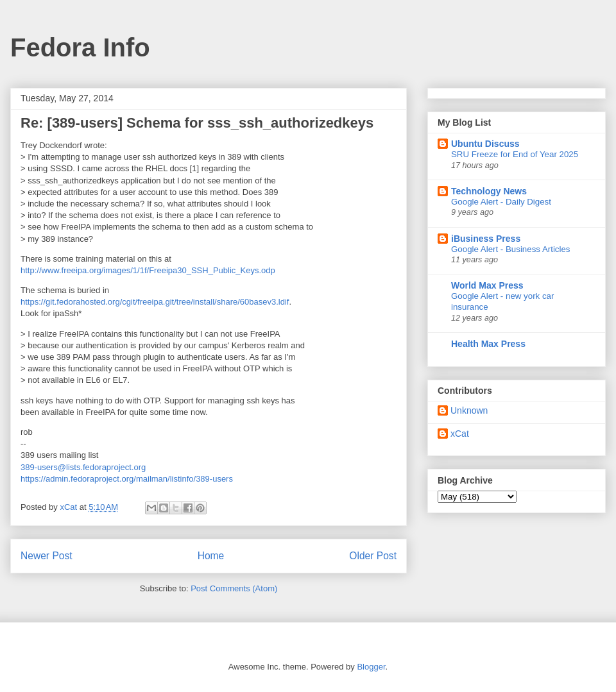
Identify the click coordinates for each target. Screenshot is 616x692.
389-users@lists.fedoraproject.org (83, 467)
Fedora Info (80, 47)
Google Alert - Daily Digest (501, 202)
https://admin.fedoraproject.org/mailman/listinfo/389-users (127, 479)
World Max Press (487, 285)
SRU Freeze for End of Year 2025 (515, 154)
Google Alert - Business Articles (511, 249)
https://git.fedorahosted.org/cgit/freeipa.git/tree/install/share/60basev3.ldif (155, 302)
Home (211, 556)
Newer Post (47, 556)
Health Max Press (488, 344)
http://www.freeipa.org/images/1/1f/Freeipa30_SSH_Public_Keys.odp (148, 270)
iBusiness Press (486, 239)
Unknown (469, 410)
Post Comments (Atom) (234, 588)
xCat (460, 434)
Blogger (371, 667)
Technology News (489, 191)
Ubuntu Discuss (485, 144)
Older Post (373, 556)
